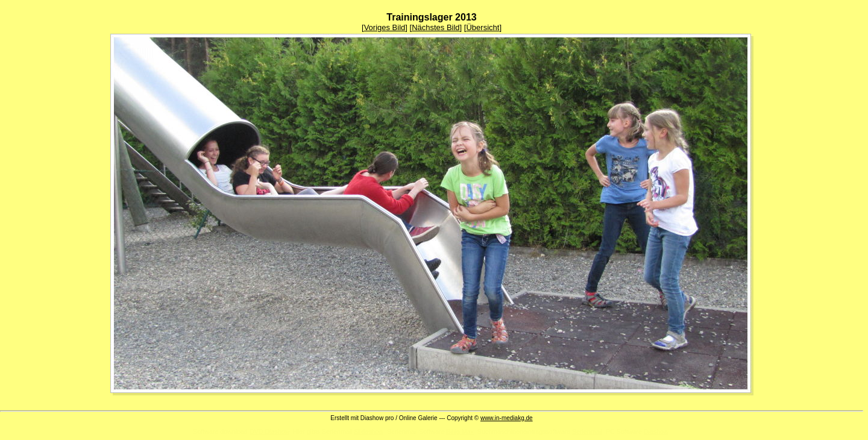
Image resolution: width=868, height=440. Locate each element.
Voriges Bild (385, 27)
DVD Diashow (269, 432)
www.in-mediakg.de (507, 418)
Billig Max (460, 432)
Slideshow (369, 432)
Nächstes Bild (436, 27)
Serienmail (587, 432)
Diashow (656, 432)
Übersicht (483, 27)
